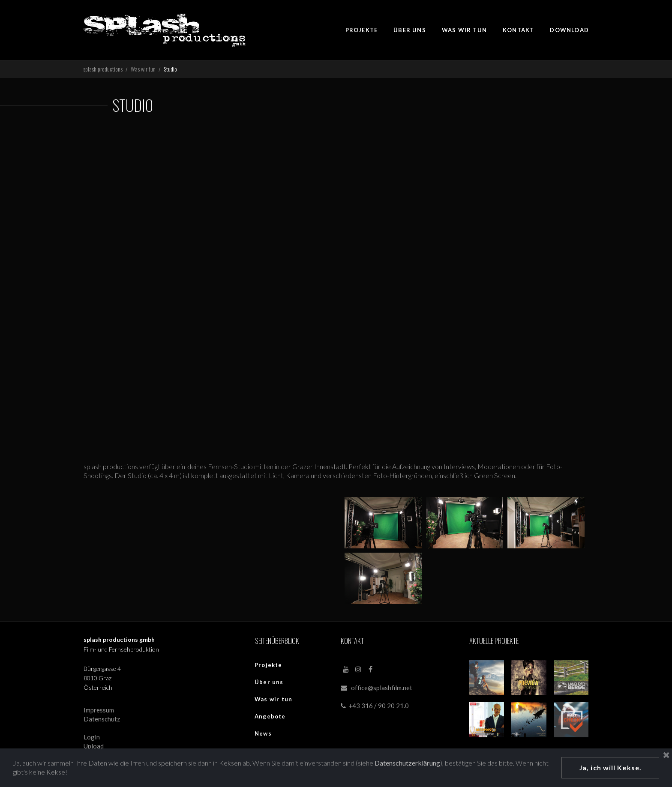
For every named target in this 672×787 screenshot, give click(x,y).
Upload (94, 746)
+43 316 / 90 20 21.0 (375, 706)
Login (92, 737)
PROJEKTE (362, 30)
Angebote (270, 716)
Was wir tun (273, 699)
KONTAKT (518, 30)
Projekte (268, 665)
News (263, 733)
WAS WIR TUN (464, 30)
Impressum (99, 710)
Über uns (269, 682)
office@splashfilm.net (382, 688)
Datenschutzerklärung (407, 763)
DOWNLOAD (569, 30)
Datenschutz (102, 719)
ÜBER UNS (410, 30)
